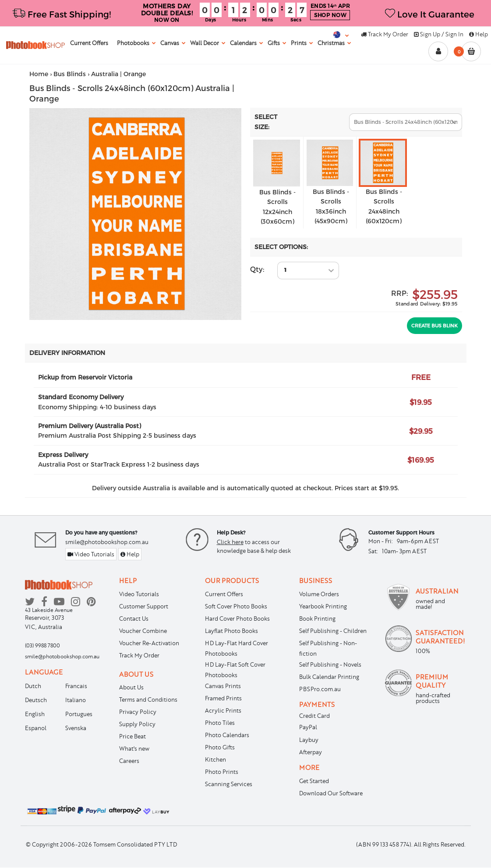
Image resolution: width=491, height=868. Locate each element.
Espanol (36, 728)
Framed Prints (223, 698)
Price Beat (132, 736)
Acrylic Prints (223, 710)
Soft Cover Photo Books (236, 606)
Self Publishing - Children (333, 631)
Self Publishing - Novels (330, 664)
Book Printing (317, 618)
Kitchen (215, 759)
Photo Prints (222, 772)
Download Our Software (331, 793)
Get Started (314, 781)
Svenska (76, 728)
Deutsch (36, 700)
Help (479, 34)
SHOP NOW (330, 15)
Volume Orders (319, 594)
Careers (129, 761)
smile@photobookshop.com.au (107, 542)
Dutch (33, 686)
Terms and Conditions (148, 699)
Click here (230, 542)
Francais (76, 686)
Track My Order (385, 34)
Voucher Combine (143, 631)
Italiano (76, 700)
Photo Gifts (220, 747)
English (35, 714)
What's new (134, 749)
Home (39, 74)
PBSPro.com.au (320, 689)
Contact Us (134, 618)
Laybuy (309, 740)
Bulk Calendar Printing (329, 677)
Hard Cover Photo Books (237, 618)
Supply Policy (137, 724)
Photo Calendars (227, 735)
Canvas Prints (223, 686)
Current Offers (224, 594)
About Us (131, 687)
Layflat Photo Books (231, 631)
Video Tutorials (91, 554)
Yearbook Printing (323, 606)
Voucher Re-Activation (149, 643)
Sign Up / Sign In (439, 34)
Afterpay (311, 752)
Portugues (79, 714)
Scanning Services (229, 784)
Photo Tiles (220, 723)
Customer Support (144, 606)
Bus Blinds (70, 74)
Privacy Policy (138, 712)
